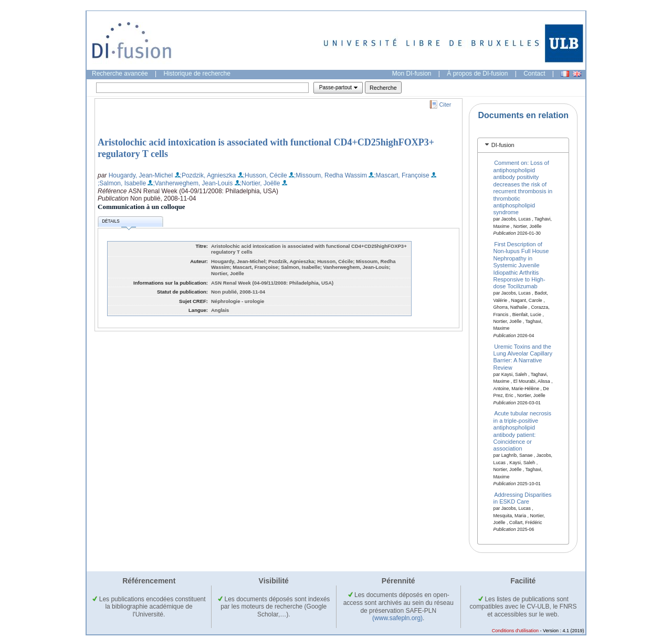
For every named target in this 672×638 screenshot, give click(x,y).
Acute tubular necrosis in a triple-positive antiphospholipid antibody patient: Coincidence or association (522, 431)
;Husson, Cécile (265, 175)
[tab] (523, 145)
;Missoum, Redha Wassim (330, 175)
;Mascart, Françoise (401, 175)
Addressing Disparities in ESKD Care (523, 498)
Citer (445, 104)
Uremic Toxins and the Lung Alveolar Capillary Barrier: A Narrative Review (523, 357)
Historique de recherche (197, 74)
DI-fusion (503, 145)
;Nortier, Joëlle (260, 183)
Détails (119, 223)
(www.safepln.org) (397, 618)
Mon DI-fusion (412, 74)
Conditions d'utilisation (515, 631)
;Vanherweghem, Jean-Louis (193, 183)
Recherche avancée (120, 74)
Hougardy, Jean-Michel (141, 175)
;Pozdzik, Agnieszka (208, 175)
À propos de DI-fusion (477, 74)
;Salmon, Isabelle (122, 183)
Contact (534, 74)
